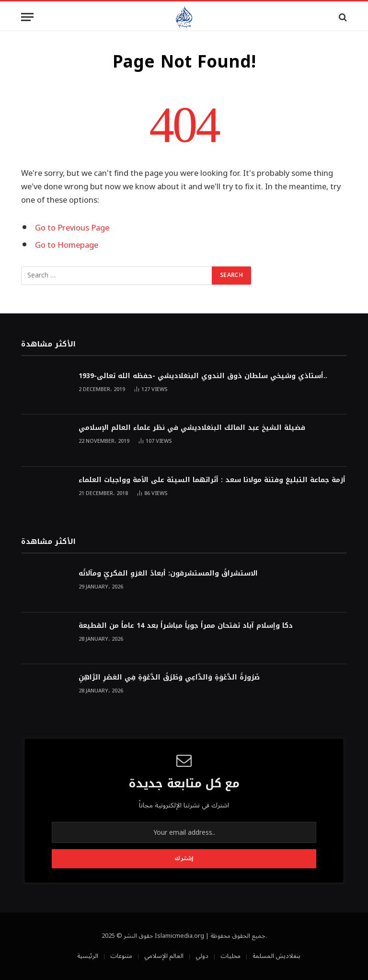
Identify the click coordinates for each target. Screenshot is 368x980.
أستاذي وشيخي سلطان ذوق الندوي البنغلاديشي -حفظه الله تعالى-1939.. (203, 376)
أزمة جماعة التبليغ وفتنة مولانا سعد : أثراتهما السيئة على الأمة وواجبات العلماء (212, 480)
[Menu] (27, 17)
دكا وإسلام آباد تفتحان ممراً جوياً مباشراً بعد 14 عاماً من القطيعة (186, 626)
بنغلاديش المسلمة (276, 956)
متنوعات (121, 956)
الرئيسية (88, 956)
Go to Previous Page (72, 228)
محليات (230, 956)
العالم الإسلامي (164, 956)
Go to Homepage (67, 245)
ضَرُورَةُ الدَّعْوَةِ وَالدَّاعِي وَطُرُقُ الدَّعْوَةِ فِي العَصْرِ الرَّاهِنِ (169, 678)
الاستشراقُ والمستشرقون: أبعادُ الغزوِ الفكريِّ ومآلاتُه (168, 574)
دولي (202, 956)
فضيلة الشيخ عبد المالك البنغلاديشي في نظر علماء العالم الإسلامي (192, 428)
